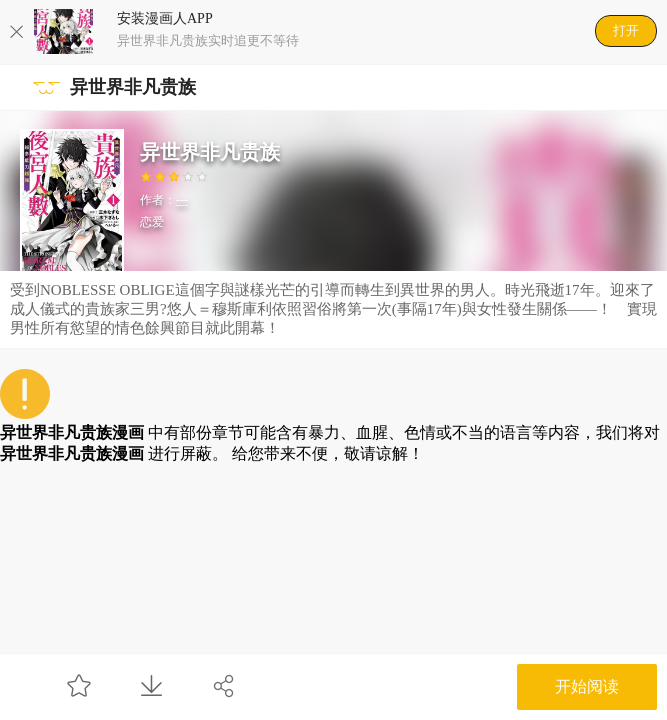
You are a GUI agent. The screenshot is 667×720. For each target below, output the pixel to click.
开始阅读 (587, 686)
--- (182, 200)
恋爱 (152, 222)
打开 (626, 30)
